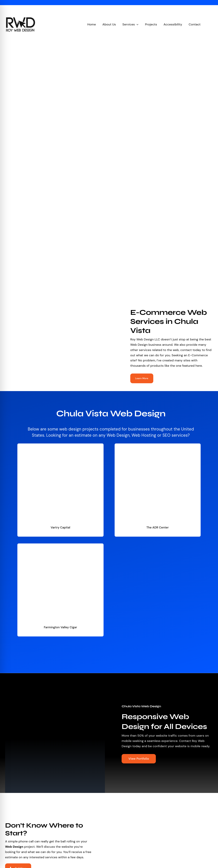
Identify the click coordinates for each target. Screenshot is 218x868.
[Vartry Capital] (60, 446)
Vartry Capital (60, 527)
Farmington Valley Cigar (60, 627)
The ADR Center (158, 527)
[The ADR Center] (157, 446)
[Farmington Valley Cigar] (60, 546)
